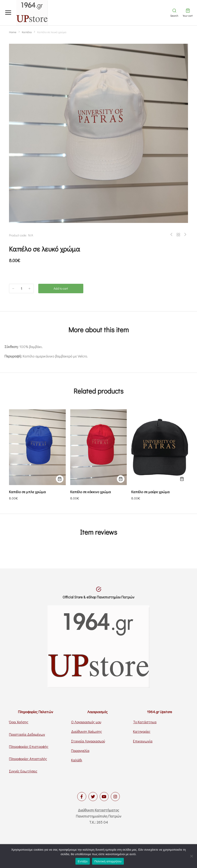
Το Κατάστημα (145, 722)
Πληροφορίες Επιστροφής (29, 746)
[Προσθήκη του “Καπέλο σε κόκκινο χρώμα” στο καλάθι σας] (121, 479)
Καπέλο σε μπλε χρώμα (27, 492)
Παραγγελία (80, 750)
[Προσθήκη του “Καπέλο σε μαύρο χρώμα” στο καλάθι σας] (182, 479)
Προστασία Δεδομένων (27, 734)
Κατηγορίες (142, 731)
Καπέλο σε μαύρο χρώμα (150, 492)
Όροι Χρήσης (19, 722)
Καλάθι (77, 760)
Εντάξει (83, 861)
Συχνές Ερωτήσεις (23, 771)
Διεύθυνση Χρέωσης (87, 731)
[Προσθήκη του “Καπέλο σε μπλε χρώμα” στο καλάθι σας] (60, 479)
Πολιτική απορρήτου (108, 861)
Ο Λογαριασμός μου (86, 722)
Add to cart (61, 288)
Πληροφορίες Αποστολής (28, 759)
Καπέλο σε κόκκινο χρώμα (91, 492)
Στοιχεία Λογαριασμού (88, 741)
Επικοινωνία (143, 741)
